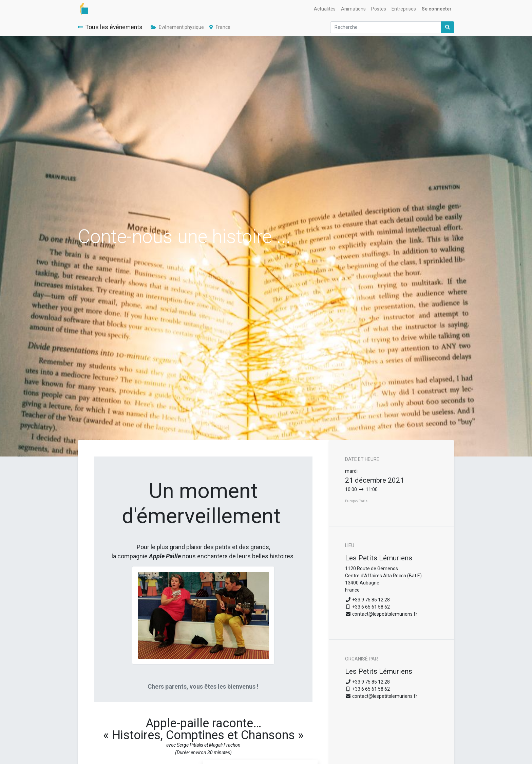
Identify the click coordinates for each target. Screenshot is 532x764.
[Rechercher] (448, 27)
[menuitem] (325, 9)
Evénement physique (177, 27)
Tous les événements (110, 27)
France (220, 27)
